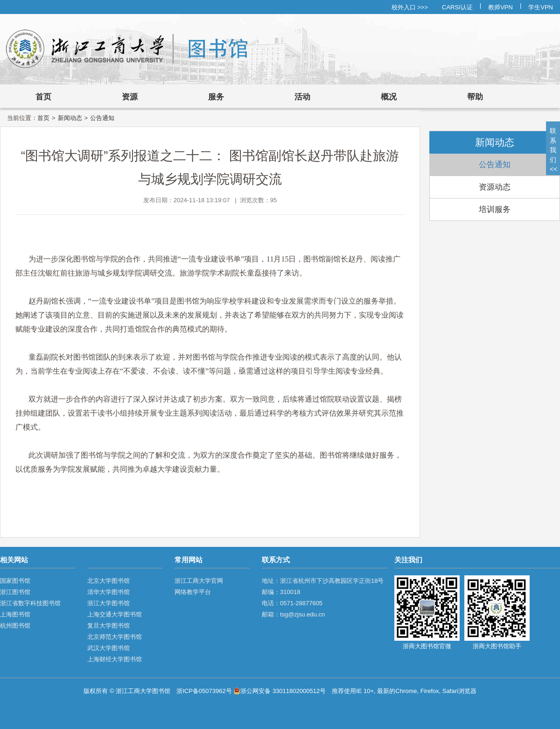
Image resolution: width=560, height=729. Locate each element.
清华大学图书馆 (108, 592)
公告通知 (102, 118)
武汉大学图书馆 (108, 648)
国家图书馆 (15, 581)
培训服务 (495, 209)
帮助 (475, 97)
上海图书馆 (15, 614)
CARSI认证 (457, 7)
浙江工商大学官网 (199, 581)
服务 (216, 97)
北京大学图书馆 (108, 581)
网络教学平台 (193, 592)
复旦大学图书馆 (108, 626)
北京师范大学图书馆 (115, 637)
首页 (43, 97)
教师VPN (500, 7)
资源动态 (495, 187)
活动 (302, 97)
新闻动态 (70, 118)
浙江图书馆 (15, 592)
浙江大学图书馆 (108, 603)
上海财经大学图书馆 (115, 659)
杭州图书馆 (15, 626)
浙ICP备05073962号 (204, 691)
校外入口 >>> (410, 7)
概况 (389, 97)
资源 (130, 97)
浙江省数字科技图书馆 (30, 603)
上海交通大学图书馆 (115, 614)
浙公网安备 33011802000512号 (280, 691)
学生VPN (541, 7)
